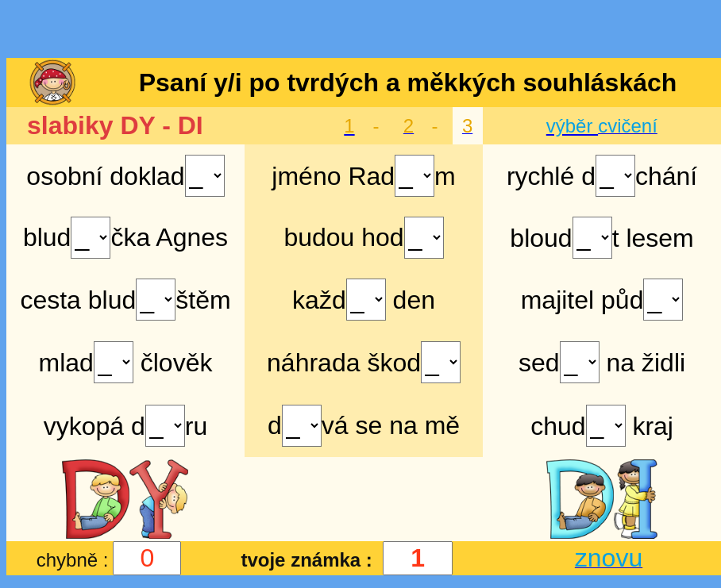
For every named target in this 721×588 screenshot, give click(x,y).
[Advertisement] (360, 30)
